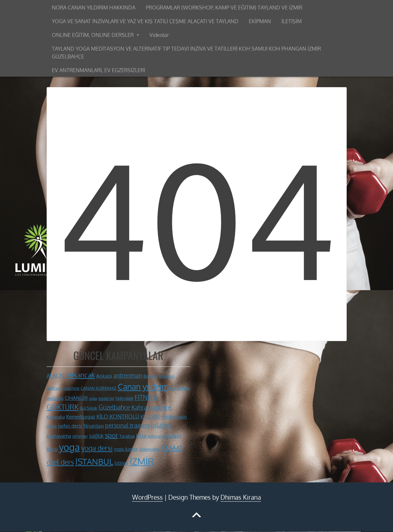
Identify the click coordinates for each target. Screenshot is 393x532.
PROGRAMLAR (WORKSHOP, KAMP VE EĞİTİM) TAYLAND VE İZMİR (224, 8)
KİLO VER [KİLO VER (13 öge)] (150, 416)
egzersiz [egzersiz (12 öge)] (106, 398)
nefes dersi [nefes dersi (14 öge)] (70, 426)
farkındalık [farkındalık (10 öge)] (124, 398)
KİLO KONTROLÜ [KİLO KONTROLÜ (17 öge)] (118, 416)
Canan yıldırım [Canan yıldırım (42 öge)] (143, 386)
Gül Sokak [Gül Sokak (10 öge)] (89, 408)
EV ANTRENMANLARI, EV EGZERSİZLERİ (98, 70)
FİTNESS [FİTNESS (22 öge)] (146, 397)
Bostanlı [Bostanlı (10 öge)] (151, 376)
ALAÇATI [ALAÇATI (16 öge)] (56, 376)
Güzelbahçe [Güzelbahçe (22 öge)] (114, 407)
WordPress (147, 497)
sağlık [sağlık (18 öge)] (96, 435)
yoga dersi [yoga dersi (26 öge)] (97, 448)
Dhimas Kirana (241, 497)
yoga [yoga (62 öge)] (69, 447)
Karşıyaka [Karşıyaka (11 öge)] (56, 417)
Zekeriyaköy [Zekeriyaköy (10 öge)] (150, 449)
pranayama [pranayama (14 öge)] (59, 436)
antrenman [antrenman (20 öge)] (128, 375)
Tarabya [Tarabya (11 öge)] (127, 436)
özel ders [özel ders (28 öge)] (60, 462)
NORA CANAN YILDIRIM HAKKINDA (94, 8)
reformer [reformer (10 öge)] (80, 436)
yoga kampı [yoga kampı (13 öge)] (126, 449)
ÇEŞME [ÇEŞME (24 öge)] (172, 448)
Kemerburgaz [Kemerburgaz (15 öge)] (81, 416)
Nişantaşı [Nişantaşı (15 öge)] (94, 426)
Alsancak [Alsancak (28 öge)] (81, 375)
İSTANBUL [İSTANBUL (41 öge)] (94, 462)
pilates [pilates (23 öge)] (161, 425)
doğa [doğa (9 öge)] (93, 399)
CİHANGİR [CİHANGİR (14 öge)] (76, 398)
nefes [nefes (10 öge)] (52, 426)
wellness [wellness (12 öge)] (156, 436)
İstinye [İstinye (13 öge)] (121, 463)
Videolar (159, 35)
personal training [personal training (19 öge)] (127, 425)
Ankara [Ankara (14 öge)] (104, 376)
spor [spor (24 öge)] (112, 435)
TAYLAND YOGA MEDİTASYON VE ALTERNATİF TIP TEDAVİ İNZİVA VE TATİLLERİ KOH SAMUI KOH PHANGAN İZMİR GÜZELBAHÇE (186, 53)
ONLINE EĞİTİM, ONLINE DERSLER (93, 35)
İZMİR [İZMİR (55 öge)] (142, 461)
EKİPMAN (260, 21)
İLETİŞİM (292, 21)
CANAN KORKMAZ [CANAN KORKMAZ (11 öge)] (98, 388)
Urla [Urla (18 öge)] (141, 435)
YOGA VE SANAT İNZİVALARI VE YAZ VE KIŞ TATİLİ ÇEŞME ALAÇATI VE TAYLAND (145, 21)
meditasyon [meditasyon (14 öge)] (174, 417)
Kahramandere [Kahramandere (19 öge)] (151, 407)
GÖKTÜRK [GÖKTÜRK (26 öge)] (63, 407)
